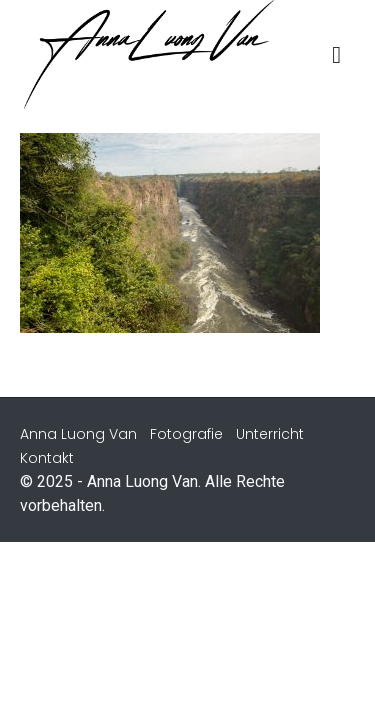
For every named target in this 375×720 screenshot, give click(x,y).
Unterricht (270, 434)
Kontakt (47, 458)
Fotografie (186, 434)
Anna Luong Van (78, 434)
